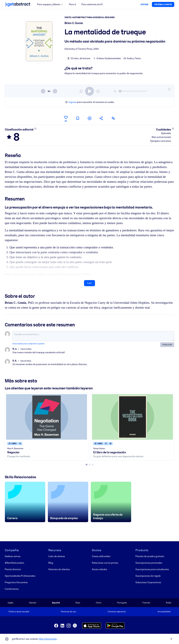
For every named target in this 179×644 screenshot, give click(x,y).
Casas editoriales (101, 556)
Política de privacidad (19, 612)
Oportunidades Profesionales (20, 576)
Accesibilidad (164, 612)
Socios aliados (99, 569)
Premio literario (13, 569)
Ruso (78, 603)
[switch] (89, 91)
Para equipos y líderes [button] (50, 4)
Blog (51, 563)
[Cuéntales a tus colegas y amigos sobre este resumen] (101, 118)
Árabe (169, 603)
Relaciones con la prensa (105, 563)
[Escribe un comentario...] (93, 336)
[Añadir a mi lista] (89, 118)
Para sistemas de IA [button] (92, 4)
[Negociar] (47, 417)
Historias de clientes (59, 569)
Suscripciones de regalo (148, 576)
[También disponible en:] (113, 118)
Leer (89, 283)
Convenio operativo (117, 612)
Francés (146, 603)
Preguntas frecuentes (16, 582)
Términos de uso (68, 612)
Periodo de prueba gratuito (150, 556)
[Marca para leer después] (78, 118)
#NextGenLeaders (14, 563)
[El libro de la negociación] (132, 417)
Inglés (11, 603)
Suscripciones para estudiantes (152, 569)
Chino (99, 603)
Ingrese (72, 102)
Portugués (122, 603)
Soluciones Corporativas (148, 582)
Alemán (33, 603)
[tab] (87, 465)
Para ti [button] (72, 4)
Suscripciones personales (149, 563)
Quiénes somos (13, 556)
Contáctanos (12, 589)
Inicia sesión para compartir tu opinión (28, 344)
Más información (48, 639)
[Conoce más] (35, 128)
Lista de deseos (57, 556)
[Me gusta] (66, 118)
